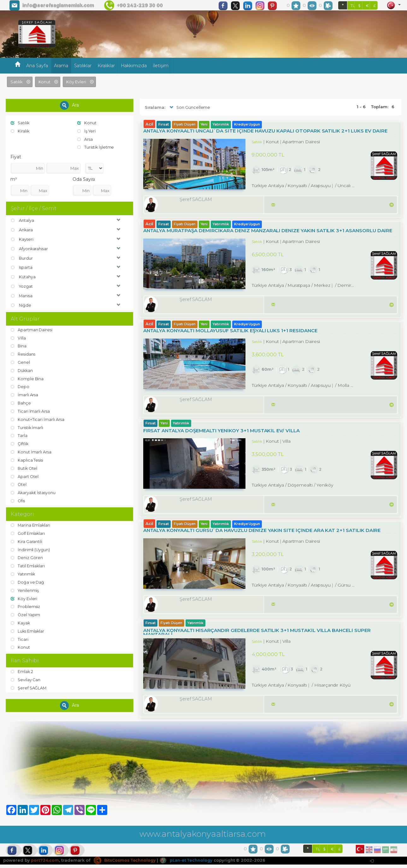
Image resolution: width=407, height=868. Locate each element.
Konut (87, 123)
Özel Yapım (26, 612)
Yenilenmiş (25, 588)
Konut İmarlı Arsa (31, 450)
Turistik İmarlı (27, 426)
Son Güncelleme (189, 108)
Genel (21, 361)
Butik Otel (25, 466)
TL (353, 6)
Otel (19, 482)
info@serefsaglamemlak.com (58, 5)
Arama (61, 66)
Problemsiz (26, 604)
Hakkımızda (134, 66)
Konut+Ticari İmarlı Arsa (38, 418)
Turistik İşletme (96, 147)
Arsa (85, 139)
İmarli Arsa (25, 393)
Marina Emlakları (31, 523)
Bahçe (21, 402)
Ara (69, 105)
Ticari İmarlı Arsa (31, 410)
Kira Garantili (27, 539)
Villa (18, 337)
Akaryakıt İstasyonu (34, 490)
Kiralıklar (106, 66)
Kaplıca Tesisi (27, 458)
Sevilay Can (26, 676)
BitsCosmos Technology (127, 864)
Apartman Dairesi (32, 329)
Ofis (18, 499)
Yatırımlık (24, 571)
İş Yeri (87, 131)
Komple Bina (27, 377)
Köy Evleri (24, 596)
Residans (24, 353)
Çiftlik (20, 442)
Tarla (19, 434)
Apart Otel (25, 474)
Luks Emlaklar (28, 628)
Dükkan (22, 369)
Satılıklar (83, 66)
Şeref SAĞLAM (29, 685)
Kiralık (20, 131)
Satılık (21, 123)
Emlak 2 (22, 669)
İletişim (161, 66)
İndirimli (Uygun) (31, 547)
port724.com (45, 864)
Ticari (20, 636)
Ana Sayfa (37, 66)
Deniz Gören (27, 555)
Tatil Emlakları (28, 563)
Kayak (21, 620)
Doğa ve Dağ (28, 579)
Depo (20, 386)
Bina (19, 345)
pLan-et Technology (191, 864)
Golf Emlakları (28, 531)
